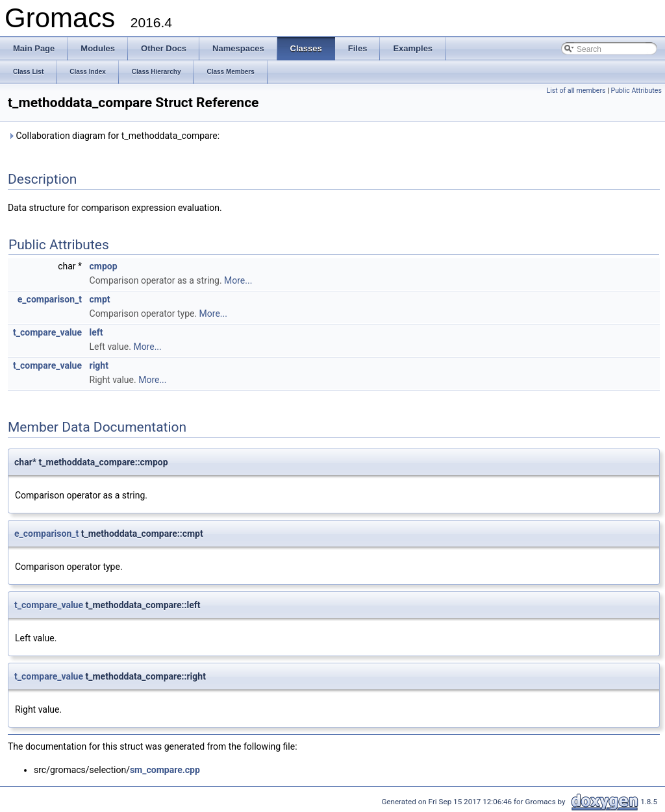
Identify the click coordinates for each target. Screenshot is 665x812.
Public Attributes (636, 91)
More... (238, 280)
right (99, 365)
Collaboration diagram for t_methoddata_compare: (114, 136)
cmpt (100, 299)
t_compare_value (47, 332)
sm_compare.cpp (165, 770)
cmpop (104, 266)
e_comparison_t (50, 299)
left (96, 332)
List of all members (576, 91)
